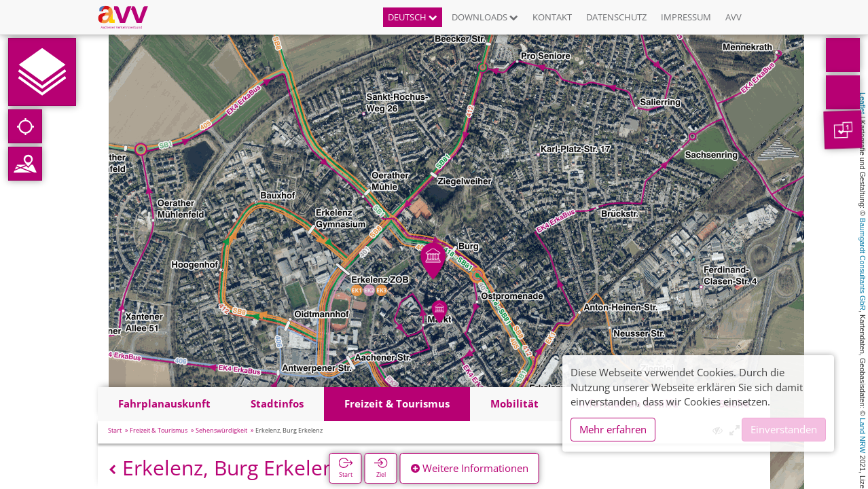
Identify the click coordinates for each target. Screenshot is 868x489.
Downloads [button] (485, 17)
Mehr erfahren (613, 429)
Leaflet (863, 103)
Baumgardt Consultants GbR (863, 264)
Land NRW (863, 435)
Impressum (686, 17)
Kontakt (552, 17)
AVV (734, 17)
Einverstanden (784, 429)
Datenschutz (616, 17)
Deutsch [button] (413, 17)
